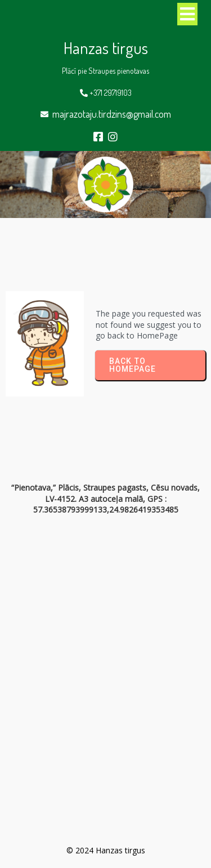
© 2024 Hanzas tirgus (106, 850)
